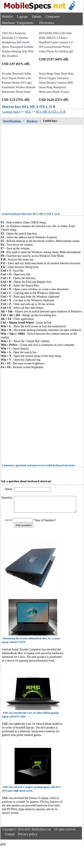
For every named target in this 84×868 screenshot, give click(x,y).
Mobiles (7, 17)
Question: (7, 498)
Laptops (22, 17)
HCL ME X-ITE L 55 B (51, 112)
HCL (28, 112)
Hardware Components (18, 23)
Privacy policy (28, 837)
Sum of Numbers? (45, 523)
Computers (53, 17)
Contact (10, 837)
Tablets (37, 17)
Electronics (47, 23)
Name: (9, 489)
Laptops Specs (11, 112)
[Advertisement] (39, 167)
